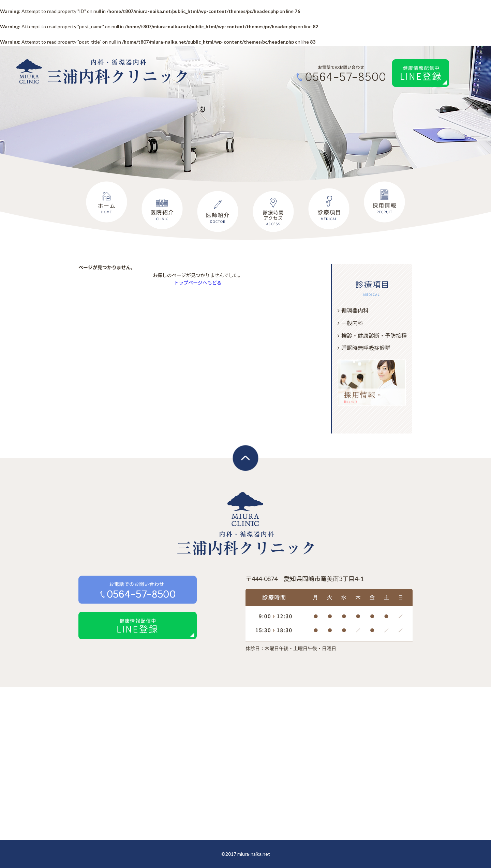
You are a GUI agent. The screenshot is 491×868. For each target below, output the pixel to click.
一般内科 (352, 323)
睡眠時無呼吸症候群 (366, 348)
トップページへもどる (198, 283)
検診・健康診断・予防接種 (374, 336)
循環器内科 (355, 310)
